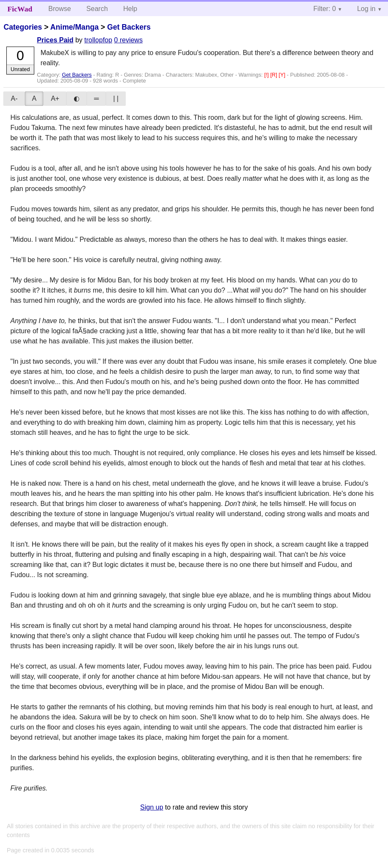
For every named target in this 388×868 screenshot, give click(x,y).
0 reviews (129, 40)
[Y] (283, 75)
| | (116, 98)
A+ (55, 98)
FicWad (20, 9)
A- (14, 98)
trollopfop (98, 40)
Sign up (151, 807)
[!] (267, 75)
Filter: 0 (325, 9)
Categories (23, 27)
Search (97, 9)
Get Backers (129, 27)
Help (130, 9)
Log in (366, 9)
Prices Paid (55, 40)
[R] (275, 75)
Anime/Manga (74, 27)
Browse (59, 9)
